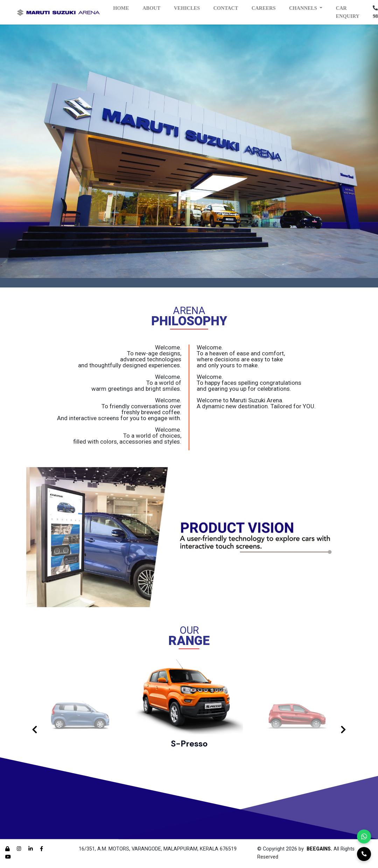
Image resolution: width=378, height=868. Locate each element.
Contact (226, 8)
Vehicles (187, 8)
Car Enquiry (348, 12)
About (151, 8)
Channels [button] (304, 8)
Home (121, 8)
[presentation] (35, 730)
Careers (264, 8)
